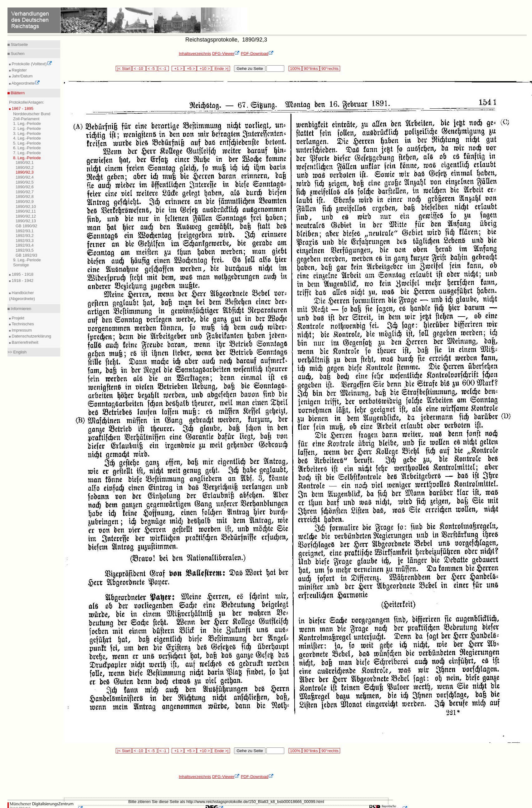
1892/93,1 (25, 231)
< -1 (164, 69)
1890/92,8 (25, 197)
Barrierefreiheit (24, 342)
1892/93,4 (25, 245)
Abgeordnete (25, 83)
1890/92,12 (26, 216)
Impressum (21, 330)
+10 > (204, 69)
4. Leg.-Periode (27, 138)
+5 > (190, 69)
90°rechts (330, 69)
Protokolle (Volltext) (31, 64)
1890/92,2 (25, 168)
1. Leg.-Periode (27, 123)
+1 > (178, 69)
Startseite (19, 44)
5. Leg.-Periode (27, 143)
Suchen (17, 54)
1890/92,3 (25, 172)
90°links (311, 69)
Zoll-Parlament (26, 119)
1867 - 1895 (22, 108)
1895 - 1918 (22, 274)
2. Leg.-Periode (27, 128)
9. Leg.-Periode (27, 260)
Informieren (20, 309)
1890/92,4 (25, 177)
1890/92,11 (26, 211)
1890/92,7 (25, 192)
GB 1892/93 (26, 255)
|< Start (124, 69)
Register (19, 70)
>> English (17, 352)
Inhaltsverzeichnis (195, 54)
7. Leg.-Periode (27, 153)
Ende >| (221, 69)
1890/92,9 (25, 202)
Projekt (17, 318)
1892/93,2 (25, 236)
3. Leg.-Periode (27, 133)
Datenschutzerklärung (31, 336)
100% (295, 69)
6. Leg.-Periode (27, 148)
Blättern (17, 93)
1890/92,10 (26, 207)
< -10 (139, 69)
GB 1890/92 (26, 226)
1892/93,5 (25, 250)
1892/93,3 (25, 241)
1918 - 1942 (22, 281)
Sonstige (21, 265)
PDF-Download (257, 54)
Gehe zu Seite (250, 69)
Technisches (22, 324)
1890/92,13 (26, 221)
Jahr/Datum (22, 76)
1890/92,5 (25, 182)
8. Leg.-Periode (27, 158)
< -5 (152, 69)
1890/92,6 (25, 187)
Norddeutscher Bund (32, 114)
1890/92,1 (25, 163)
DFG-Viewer (226, 54)
